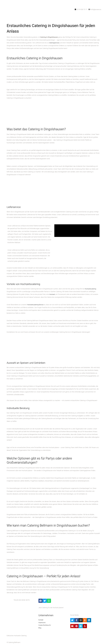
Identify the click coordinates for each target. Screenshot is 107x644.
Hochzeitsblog (59, 20)
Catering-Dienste (49, 20)
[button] (50, 20)
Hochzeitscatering (91, 289)
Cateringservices (54, 43)
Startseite (42, 20)
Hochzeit (52, 294)
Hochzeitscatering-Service (36, 305)
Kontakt (66, 20)
